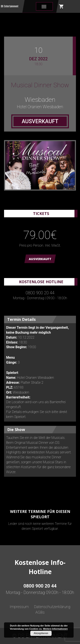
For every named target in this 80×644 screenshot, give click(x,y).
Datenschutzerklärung (52, 607)
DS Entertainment (10, 6)
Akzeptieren (41, 633)
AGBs (40, 612)
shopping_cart (61, 6)
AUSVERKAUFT (40, 259)
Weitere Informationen (55, 629)
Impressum (19, 607)
